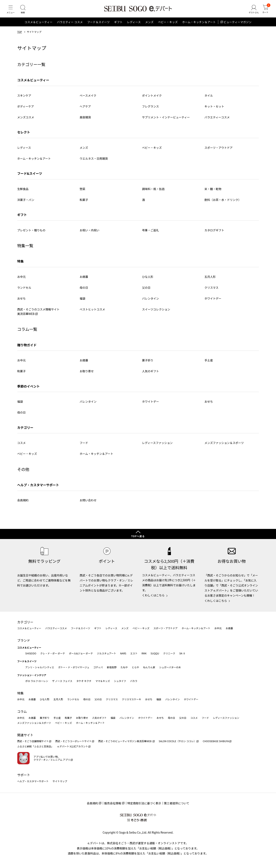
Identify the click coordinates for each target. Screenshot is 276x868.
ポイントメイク (152, 98)
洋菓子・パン (26, 203)
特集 (21, 264)
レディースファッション (157, 446)
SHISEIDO (31, 653)
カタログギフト (214, 233)
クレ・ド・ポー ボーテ (53, 653)
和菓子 (84, 203)
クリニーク (169, 653)
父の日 (146, 290)
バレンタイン (151, 301)
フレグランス (151, 109)
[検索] (24, 11)
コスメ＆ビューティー (39, 25)
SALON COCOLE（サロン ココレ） (177, 741)
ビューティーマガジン (237, 25)
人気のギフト (151, 374)
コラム (22, 711)
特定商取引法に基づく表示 (144, 803)
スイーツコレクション (156, 312)
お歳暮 (84, 279)
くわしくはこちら (153, 595)
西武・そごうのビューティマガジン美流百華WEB (125, 741)
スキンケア (24, 98)
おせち (22, 301)
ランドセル (24, 290)
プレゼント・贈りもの (31, 233)
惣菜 (83, 192)
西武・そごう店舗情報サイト (33, 741)
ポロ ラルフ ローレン (37, 681)
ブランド (24, 640)
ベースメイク (88, 98)
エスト (134, 653)
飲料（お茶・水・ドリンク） (223, 203)
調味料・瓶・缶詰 (153, 192)
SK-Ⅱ (182, 653)
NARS (123, 653)
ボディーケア (26, 109)
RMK (144, 653)
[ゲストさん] (252, 11)
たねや (124, 667)
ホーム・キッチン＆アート (199, 25)
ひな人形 (148, 279)
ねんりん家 (149, 667)
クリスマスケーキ (131, 699)
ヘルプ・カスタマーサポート (38, 488)
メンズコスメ (26, 120)
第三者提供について (177, 803)
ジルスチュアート (106, 653)
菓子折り (148, 363)
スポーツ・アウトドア (219, 150)
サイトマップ (60, 781)
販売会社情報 (113, 803)
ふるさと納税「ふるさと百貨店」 (35, 746)
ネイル (209, 98)
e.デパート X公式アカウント (73, 746)
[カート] (265, 11)
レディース (134, 25)
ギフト (118, 25)
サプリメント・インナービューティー (166, 120)
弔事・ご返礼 (151, 233)
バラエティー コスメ (70, 25)
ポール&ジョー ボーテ (81, 653)
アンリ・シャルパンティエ (40, 667)
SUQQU (155, 653)
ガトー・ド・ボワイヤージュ (74, 667)
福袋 (83, 301)
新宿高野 (112, 667)
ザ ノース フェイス (62, 681)
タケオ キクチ (84, 681)
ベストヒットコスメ (92, 312)
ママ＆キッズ (103, 681)
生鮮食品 (23, 192)
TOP (20, 35)
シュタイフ (120, 681)
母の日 (84, 290)
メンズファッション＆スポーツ (224, 446)
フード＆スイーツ (98, 25)
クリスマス (212, 290)
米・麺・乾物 (213, 192)
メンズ (149, 25)
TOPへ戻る (138, 536)
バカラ (134, 681)
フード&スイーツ (30, 176)
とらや (135, 667)
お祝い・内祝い (90, 233)
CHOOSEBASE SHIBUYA (216, 741)
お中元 (22, 279)
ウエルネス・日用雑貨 (94, 161)
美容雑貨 (85, 120)
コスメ (22, 446)
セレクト (24, 135)
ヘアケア (85, 109)
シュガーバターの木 (170, 667)
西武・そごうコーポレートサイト (73, 741)
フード (84, 446)
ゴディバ (98, 667)
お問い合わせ (88, 503)
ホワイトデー (213, 301)
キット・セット (214, 109)
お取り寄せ (87, 374)
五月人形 (210, 279)
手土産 (209, 363)
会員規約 (23, 503)
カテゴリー (25, 622)
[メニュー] (11, 11)
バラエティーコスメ (217, 120)
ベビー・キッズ (168, 25)
